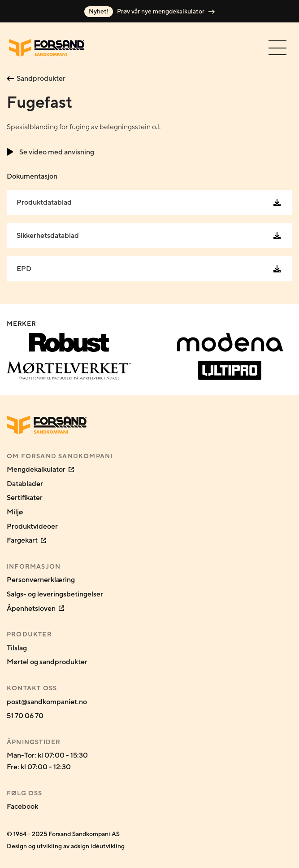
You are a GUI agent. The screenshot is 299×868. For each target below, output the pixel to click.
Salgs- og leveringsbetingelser (55, 594)
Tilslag (17, 648)
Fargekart (26, 540)
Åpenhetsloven (35, 609)
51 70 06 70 (25, 716)
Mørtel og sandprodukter (47, 662)
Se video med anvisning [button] (50, 152)
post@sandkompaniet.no (47, 702)
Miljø (15, 512)
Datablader (25, 484)
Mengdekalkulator (40, 469)
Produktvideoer (32, 526)
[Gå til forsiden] (47, 48)
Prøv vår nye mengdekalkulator (149, 12)
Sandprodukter (36, 79)
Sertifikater (25, 498)
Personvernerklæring (41, 580)
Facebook (22, 807)
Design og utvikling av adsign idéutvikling (66, 846)
